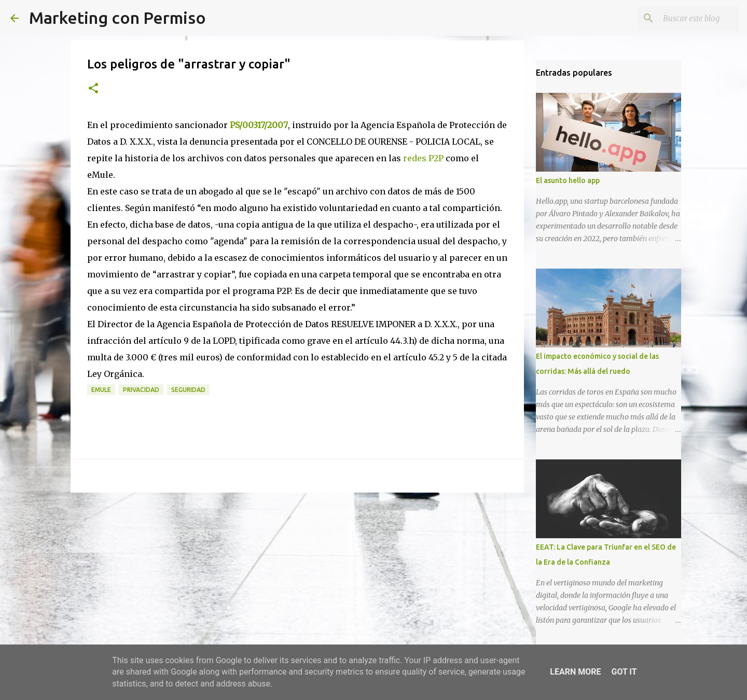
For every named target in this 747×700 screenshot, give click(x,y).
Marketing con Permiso (117, 18)
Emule (101, 390)
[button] (93, 89)
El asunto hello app (568, 180)
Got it (624, 672)
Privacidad (141, 390)
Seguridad (188, 390)
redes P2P (423, 158)
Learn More (575, 672)
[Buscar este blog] (684, 18)
